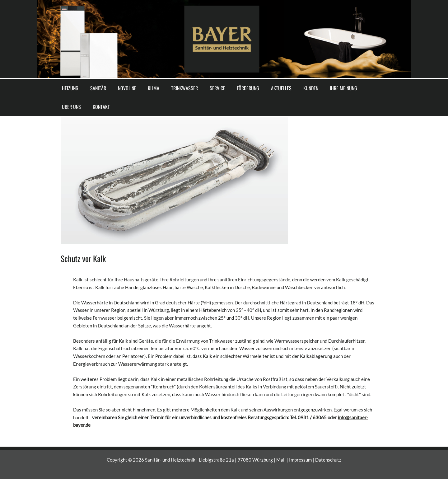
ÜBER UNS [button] (348, 88)
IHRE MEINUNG (316, 88)
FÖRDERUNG (232, 88)
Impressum (300, 441)
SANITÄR (100, 88)
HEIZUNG (76, 88)
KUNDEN (287, 88)
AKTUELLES (261, 88)
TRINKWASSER (175, 88)
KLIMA (148, 88)
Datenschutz (328, 441)
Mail (281, 441)
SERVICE (205, 88)
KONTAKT (374, 88)
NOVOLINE (125, 88)
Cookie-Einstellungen (22, 475)
